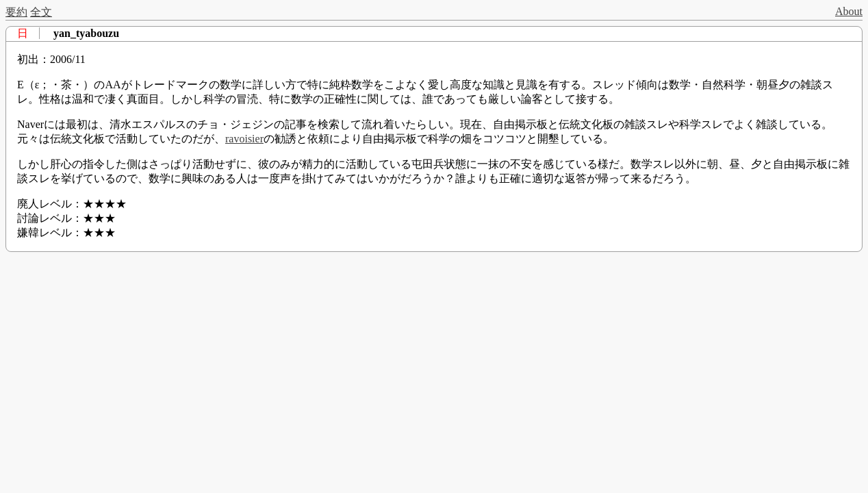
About (849, 11)
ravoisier (244, 139)
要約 (16, 12)
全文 (41, 12)
